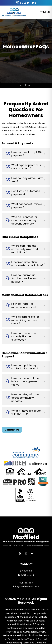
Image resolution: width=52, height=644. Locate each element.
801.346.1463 (28, 3)
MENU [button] (45, 12)
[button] (26, 154)
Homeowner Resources (28, 86)
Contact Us (12, 430)
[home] (14, 12)
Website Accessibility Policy (18, 635)
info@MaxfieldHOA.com (26, 586)
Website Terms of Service (32, 639)
